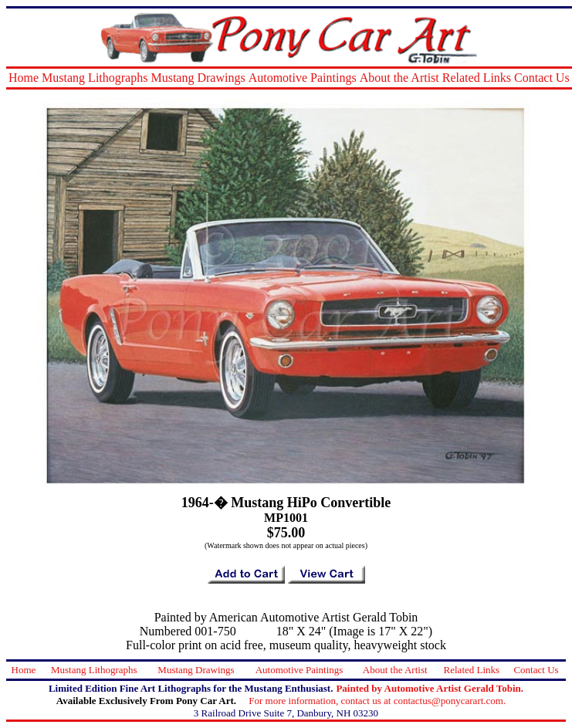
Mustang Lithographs (95, 78)
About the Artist (399, 78)
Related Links (477, 78)
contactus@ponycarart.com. (450, 701)
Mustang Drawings (198, 78)
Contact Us (542, 78)
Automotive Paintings (303, 78)
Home (24, 78)
